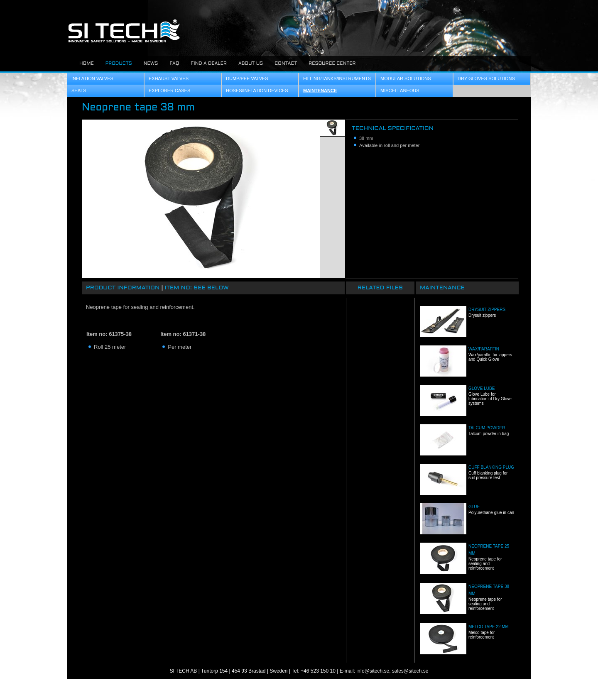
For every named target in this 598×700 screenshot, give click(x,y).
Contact (286, 64)
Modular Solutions (406, 78)
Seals (79, 91)
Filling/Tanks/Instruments (337, 78)
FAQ (174, 64)
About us (251, 64)
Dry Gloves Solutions (486, 78)
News (151, 64)
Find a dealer (209, 64)
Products (119, 64)
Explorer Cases (169, 91)
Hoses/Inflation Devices (257, 91)
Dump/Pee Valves (247, 78)
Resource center (332, 64)
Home (87, 64)
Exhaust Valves (169, 78)
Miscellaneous (400, 91)
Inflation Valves (92, 78)
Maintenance (320, 91)
